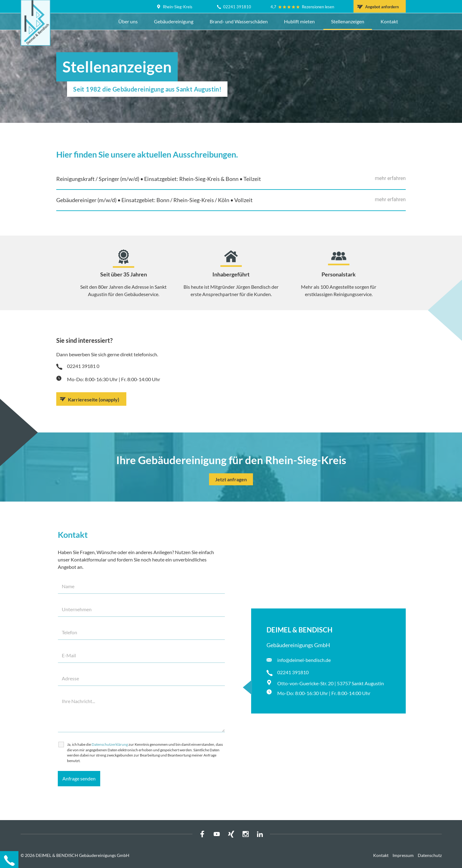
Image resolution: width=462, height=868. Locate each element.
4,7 (273, 7)
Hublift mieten (299, 21)
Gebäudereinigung (174, 21)
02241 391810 (237, 7)
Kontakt (389, 21)
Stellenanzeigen (348, 21)
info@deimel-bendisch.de (304, 660)
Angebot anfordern (382, 7)
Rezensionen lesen (318, 7)
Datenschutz (430, 855)
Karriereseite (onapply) (94, 399)
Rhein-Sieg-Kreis (178, 7)
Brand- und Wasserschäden (239, 21)
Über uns (128, 21)
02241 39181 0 (83, 366)
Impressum (403, 855)
